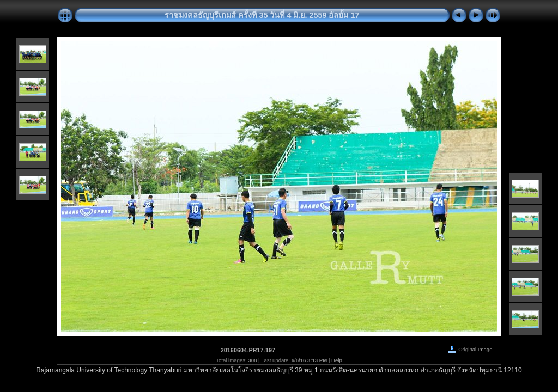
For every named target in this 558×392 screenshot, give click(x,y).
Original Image (470, 349)
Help (337, 360)
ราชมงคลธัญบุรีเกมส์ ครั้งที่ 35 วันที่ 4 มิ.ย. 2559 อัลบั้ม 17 (262, 15)
